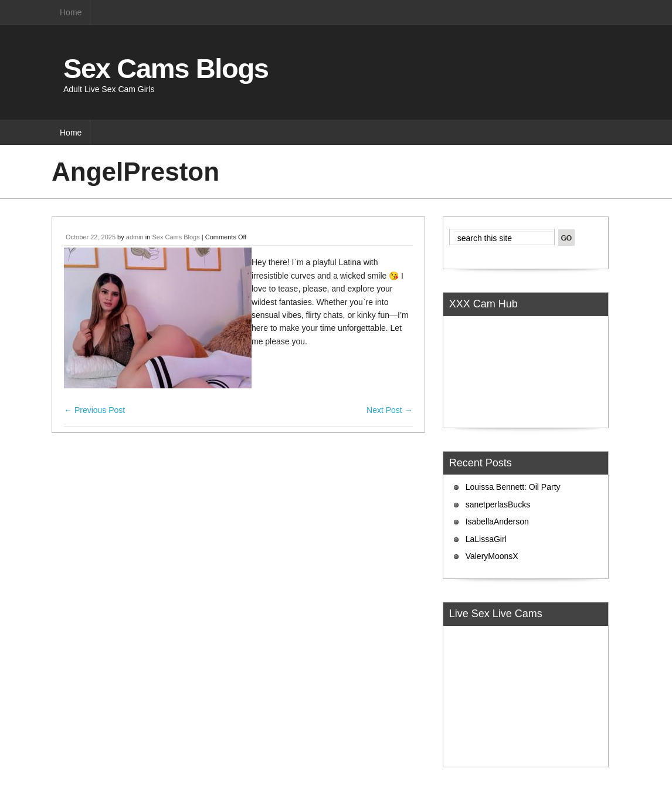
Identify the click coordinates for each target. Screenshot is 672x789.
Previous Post (94, 410)
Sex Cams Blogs (166, 68)
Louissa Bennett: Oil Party (513, 487)
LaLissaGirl (486, 539)
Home (71, 12)
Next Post (390, 410)
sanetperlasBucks (498, 504)
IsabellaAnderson (497, 522)
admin (135, 237)
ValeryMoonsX (492, 556)
